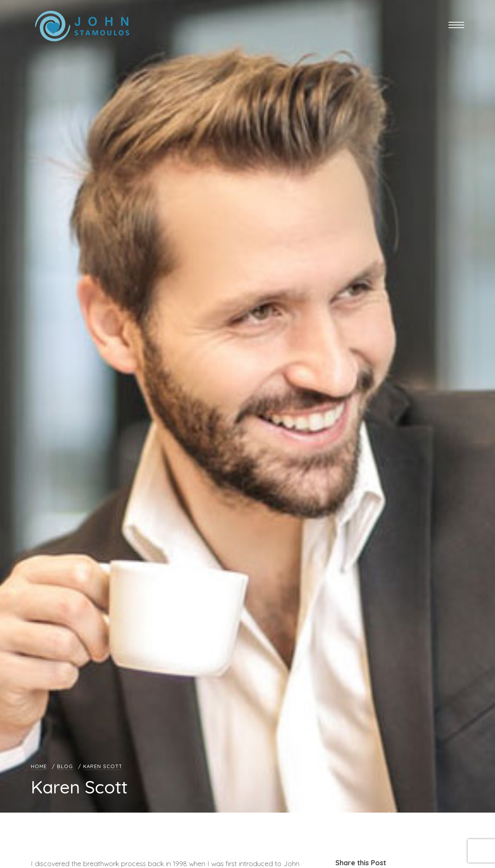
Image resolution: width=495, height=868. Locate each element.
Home (39, 766)
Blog (65, 766)
